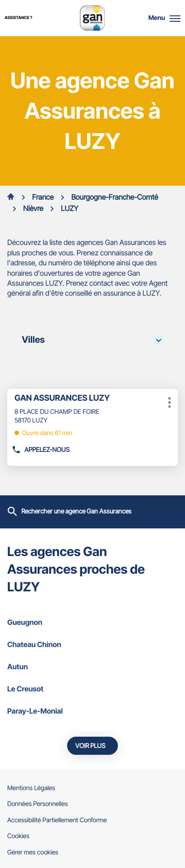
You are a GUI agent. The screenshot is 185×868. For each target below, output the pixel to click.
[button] (175, 18)
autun (92, 667)
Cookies (18, 836)
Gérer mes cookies (33, 852)
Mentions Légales (31, 788)
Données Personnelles (38, 804)
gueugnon (92, 622)
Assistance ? (18, 18)
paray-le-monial (92, 711)
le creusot (92, 689)
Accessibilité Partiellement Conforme (57, 820)
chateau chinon (92, 644)
